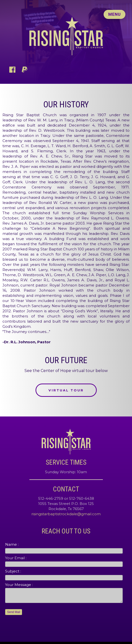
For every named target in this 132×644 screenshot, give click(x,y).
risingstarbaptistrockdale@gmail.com (66, 514)
